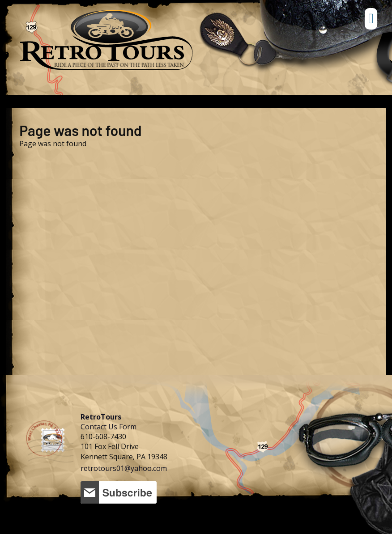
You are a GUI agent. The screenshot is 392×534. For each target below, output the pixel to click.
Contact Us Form (109, 427)
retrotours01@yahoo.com (124, 468)
